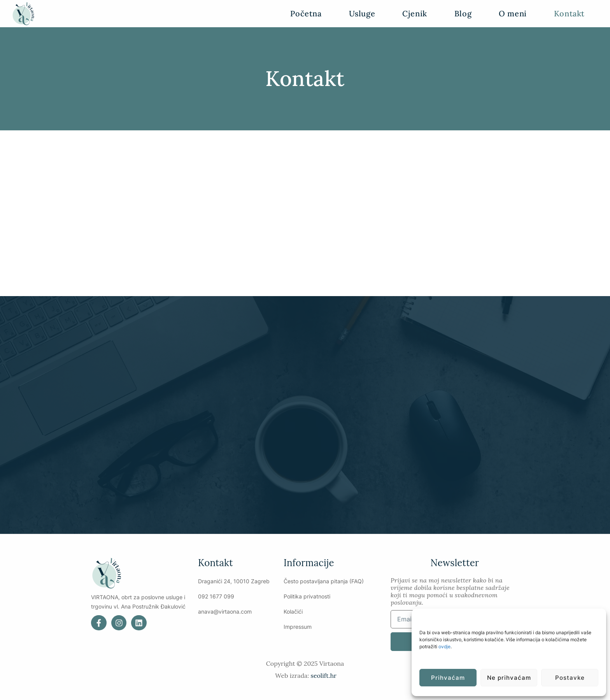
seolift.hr (323, 676)
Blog (463, 13)
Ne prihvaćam (509, 678)
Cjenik (415, 13)
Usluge (362, 13)
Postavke (570, 678)
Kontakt (569, 13)
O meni (513, 13)
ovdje (444, 646)
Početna (306, 13)
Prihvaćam (448, 678)
